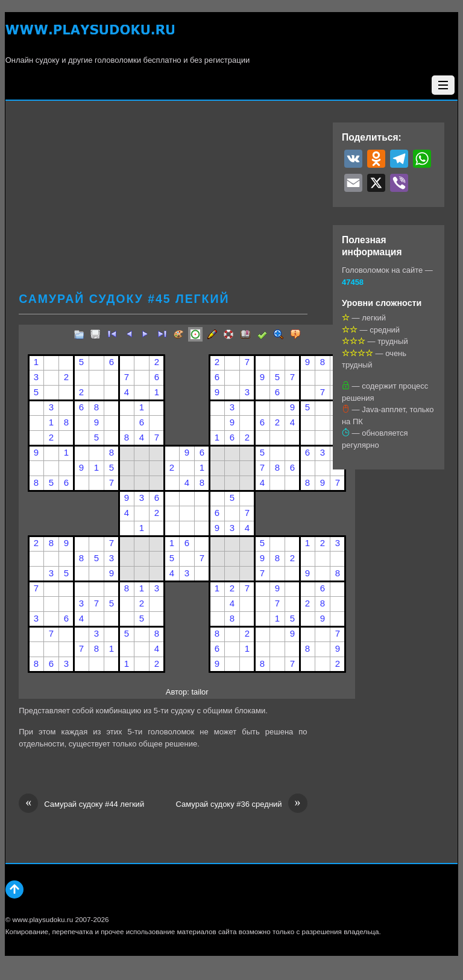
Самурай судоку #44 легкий (81, 804)
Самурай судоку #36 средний (241, 804)
